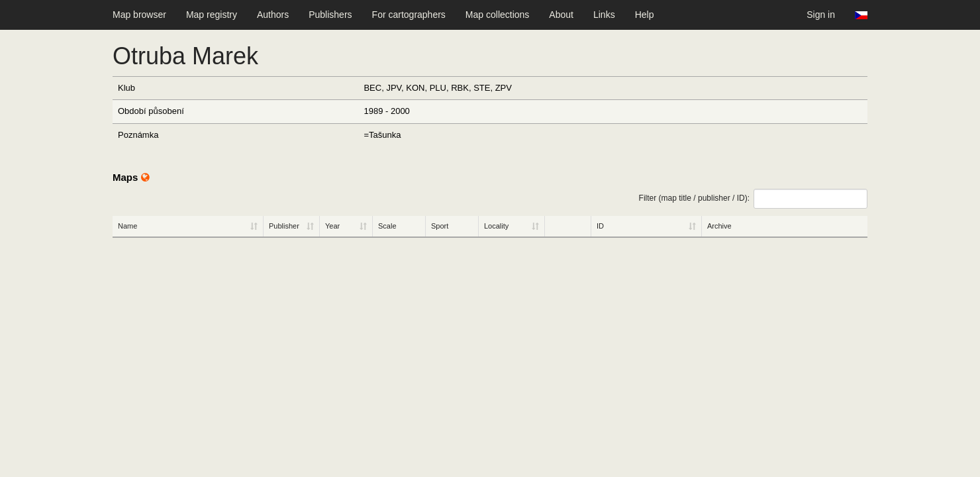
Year (332, 226)
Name (127, 226)
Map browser (139, 15)
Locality (496, 226)
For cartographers (409, 15)
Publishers (330, 15)
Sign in (821, 15)
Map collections (498, 15)
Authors (273, 15)
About (561, 15)
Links (604, 15)
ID (600, 226)
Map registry (212, 15)
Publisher (284, 226)
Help (645, 15)
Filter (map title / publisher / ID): (753, 199)
